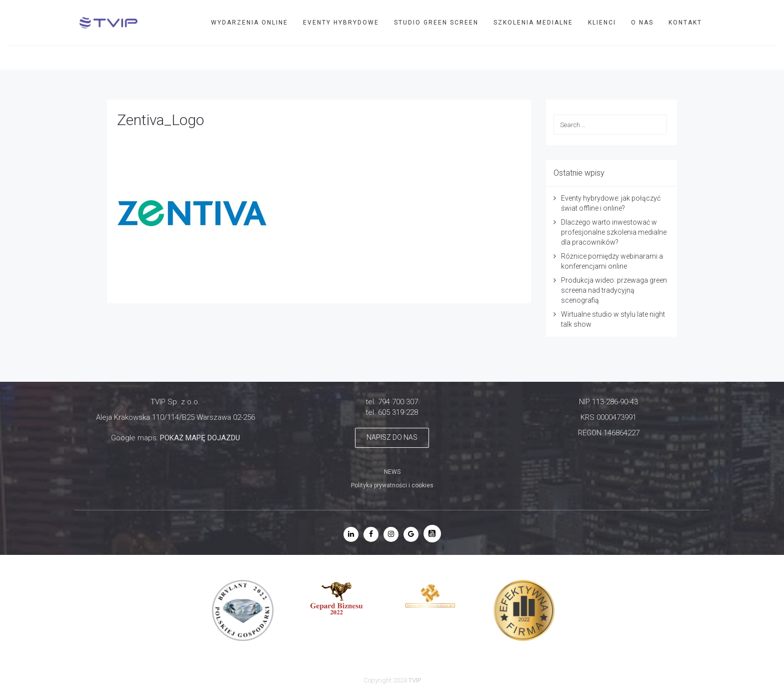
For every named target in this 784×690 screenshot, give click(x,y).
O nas (642, 23)
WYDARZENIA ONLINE (249, 23)
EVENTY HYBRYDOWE (341, 23)
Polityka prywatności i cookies (392, 485)
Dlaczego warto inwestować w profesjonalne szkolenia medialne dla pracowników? (614, 232)
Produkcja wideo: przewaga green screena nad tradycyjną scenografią (614, 290)
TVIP (716, 57)
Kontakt (685, 23)
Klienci (602, 23)
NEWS (392, 472)
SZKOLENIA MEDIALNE (533, 23)
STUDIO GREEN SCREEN (436, 23)
